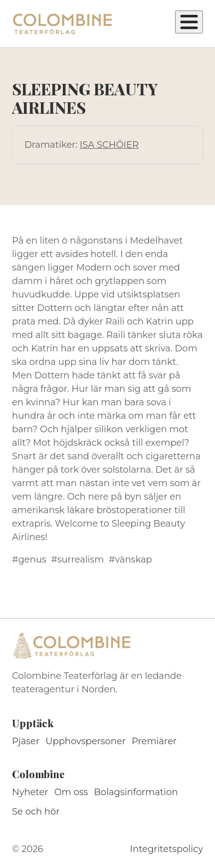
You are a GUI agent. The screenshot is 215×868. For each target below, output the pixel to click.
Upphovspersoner (86, 741)
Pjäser (26, 741)
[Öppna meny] (189, 22)
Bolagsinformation (136, 792)
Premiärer (154, 741)
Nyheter (30, 792)
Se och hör (36, 812)
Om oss (71, 792)
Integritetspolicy (167, 849)
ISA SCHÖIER (109, 145)
